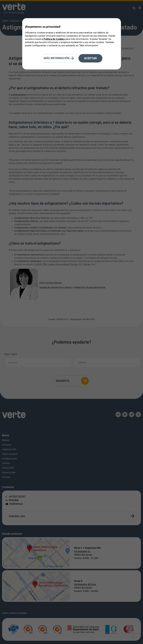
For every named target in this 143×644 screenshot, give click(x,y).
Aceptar (90, 58)
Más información (59, 58)
